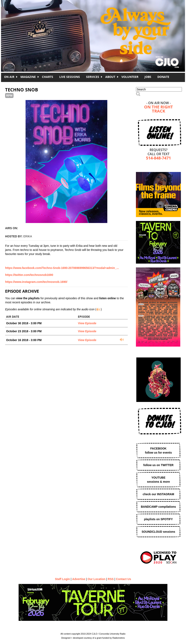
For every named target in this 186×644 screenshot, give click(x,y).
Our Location (97, 579)
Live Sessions (70, 77)
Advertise (79, 579)
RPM (9, 96)
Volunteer (130, 77)
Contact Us (123, 579)
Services (93, 77)
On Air (9, 77)
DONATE (163, 77)
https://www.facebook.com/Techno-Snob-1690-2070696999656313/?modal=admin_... (62, 268)
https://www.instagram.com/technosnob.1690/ (36, 282)
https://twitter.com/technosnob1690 (29, 275)
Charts (48, 77)
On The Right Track (159, 109)
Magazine (28, 77)
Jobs (148, 77)
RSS (111, 579)
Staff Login (62, 579)
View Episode (87, 323)
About (110, 77)
